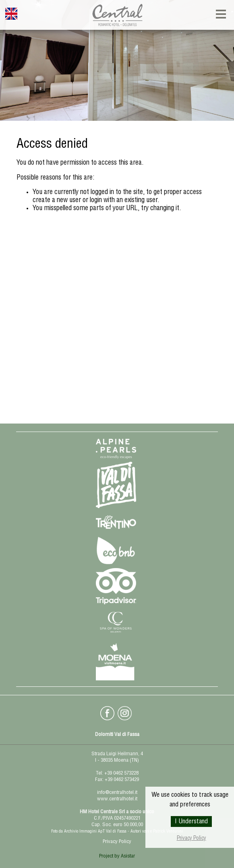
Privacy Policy (192, 839)
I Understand (191, 822)
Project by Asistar (117, 857)
